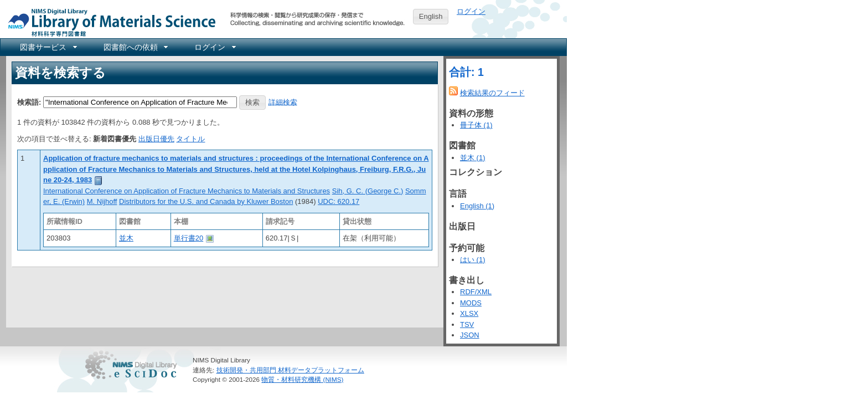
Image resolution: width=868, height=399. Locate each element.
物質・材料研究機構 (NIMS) (302, 379)
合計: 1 (466, 72)
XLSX (469, 313)
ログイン (471, 11)
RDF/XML (476, 292)
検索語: (29, 102)
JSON (470, 335)
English (431, 16)
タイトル (190, 139)
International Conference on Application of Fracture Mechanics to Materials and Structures (187, 191)
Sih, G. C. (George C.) (368, 191)
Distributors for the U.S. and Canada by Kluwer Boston (206, 201)
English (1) (477, 206)
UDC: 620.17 (339, 201)
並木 (126, 238)
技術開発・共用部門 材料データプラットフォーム (290, 370)
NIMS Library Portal (108, 22)
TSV (467, 324)
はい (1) (473, 260)
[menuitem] (48, 47)
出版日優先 (156, 139)
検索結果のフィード (492, 93)
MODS (471, 303)
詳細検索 (283, 102)
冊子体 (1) (476, 125)
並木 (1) (473, 158)
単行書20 (188, 238)
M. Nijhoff (102, 201)
